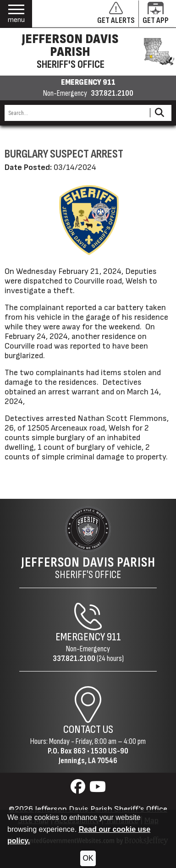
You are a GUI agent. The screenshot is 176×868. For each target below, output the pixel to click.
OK (88, 858)
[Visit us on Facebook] (79, 789)
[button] (16, 14)
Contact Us (88, 729)
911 (114, 637)
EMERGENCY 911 (88, 82)
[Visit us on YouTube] (98, 789)
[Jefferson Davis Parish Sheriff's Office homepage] (88, 52)
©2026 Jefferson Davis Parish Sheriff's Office (88, 809)
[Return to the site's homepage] (88, 529)
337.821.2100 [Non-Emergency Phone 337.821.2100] (74, 658)
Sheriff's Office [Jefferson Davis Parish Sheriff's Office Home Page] (88, 568)
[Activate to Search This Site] (159, 113)
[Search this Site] (76, 113)
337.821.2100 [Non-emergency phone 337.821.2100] (112, 93)
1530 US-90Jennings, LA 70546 (93, 756)
